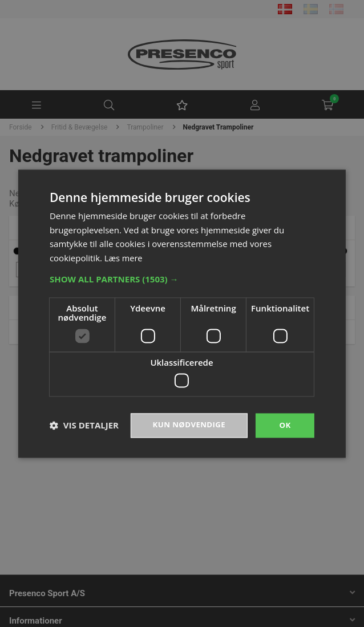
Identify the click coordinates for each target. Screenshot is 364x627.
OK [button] (285, 425)
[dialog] (182, 313)
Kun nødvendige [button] (187, 425)
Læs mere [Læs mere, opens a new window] (124, 257)
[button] (182, 278)
